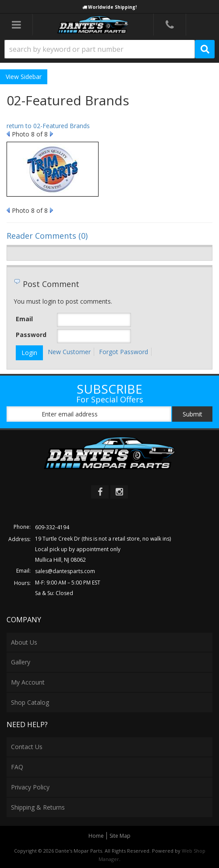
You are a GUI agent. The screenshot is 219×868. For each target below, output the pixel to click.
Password (31, 335)
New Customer (69, 352)
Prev (8, 134)
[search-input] (100, 49)
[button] (109, 49)
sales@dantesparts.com (65, 571)
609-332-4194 (52, 527)
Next (51, 134)
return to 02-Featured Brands (48, 126)
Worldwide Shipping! (112, 7)
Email (24, 319)
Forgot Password (124, 352)
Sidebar (31, 77)
